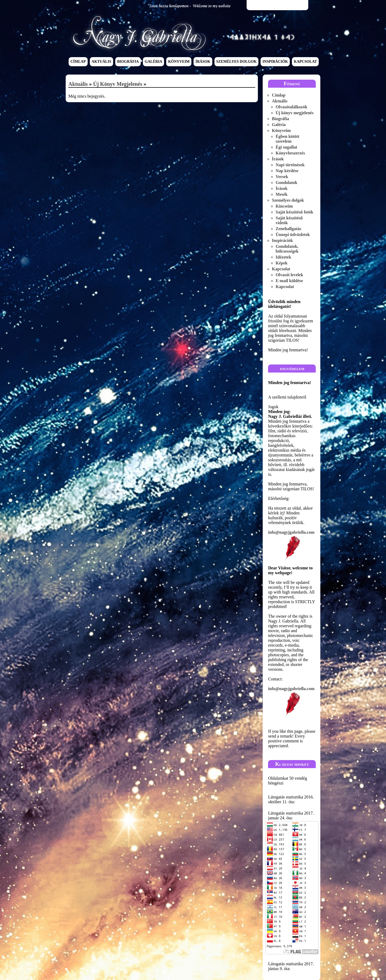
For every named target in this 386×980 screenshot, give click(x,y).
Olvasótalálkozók (291, 107)
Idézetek (283, 257)
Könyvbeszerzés (290, 153)
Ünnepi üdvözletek (293, 235)
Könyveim (179, 62)
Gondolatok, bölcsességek (287, 249)
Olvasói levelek (289, 275)
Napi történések (290, 165)
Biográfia (128, 62)
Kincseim (284, 206)
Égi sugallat (286, 147)
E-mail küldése (289, 281)
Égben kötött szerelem (287, 139)
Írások (203, 62)
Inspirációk (275, 62)
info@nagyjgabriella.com (292, 546)
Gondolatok (286, 183)
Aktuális (101, 62)
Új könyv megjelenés (118, 84)
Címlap (78, 62)
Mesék (281, 194)
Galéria (153, 62)
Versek (282, 177)
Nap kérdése (287, 171)
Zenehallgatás (288, 229)
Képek (281, 263)
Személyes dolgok (237, 62)
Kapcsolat (305, 62)
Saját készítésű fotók (294, 212)
